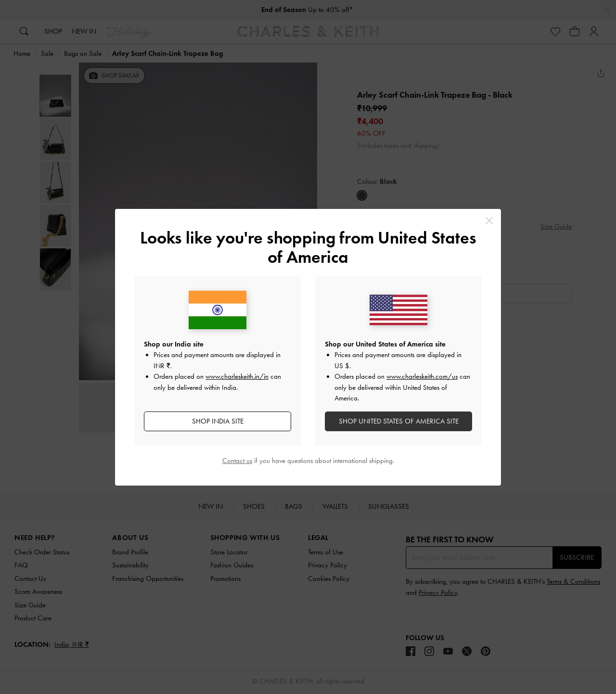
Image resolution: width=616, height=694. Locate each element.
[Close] (489, 221)
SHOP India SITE (218, 421)
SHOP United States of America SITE (399, 421)
